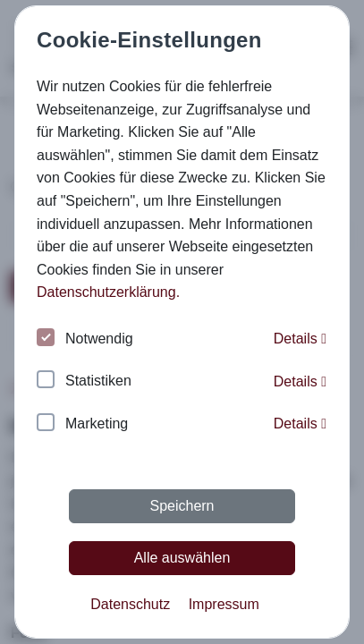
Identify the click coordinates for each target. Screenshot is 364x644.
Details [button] (300, 339)
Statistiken (84, 381)
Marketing (82, 424)
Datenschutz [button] (130, 604)
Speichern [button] (182, 506)
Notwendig (85, 339)
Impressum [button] (224, 604)
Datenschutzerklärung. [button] (108, 292)
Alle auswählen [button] (182, 558)
